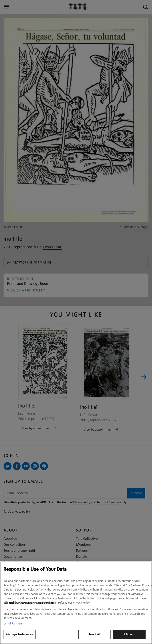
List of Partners (13, 623)
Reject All (94, 634)
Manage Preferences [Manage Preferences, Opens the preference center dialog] (20, 634)
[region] (76, 603)
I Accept (129, 634)
